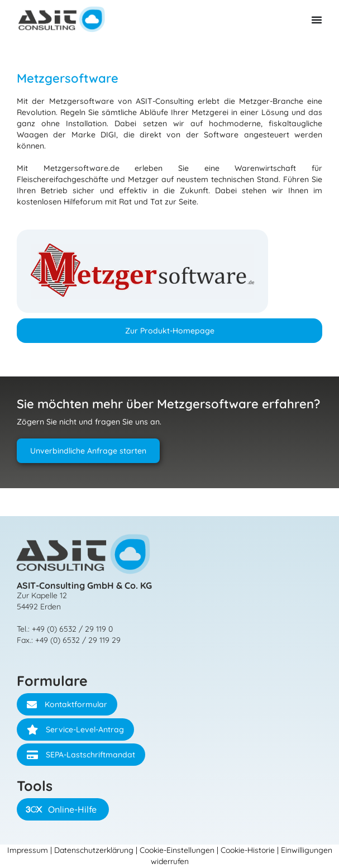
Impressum (28, 850)
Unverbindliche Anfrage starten (88, 451)
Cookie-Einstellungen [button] (177, 850)
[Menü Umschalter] (317, 20)
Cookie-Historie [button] (248, 850)
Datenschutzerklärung (94, 850)
